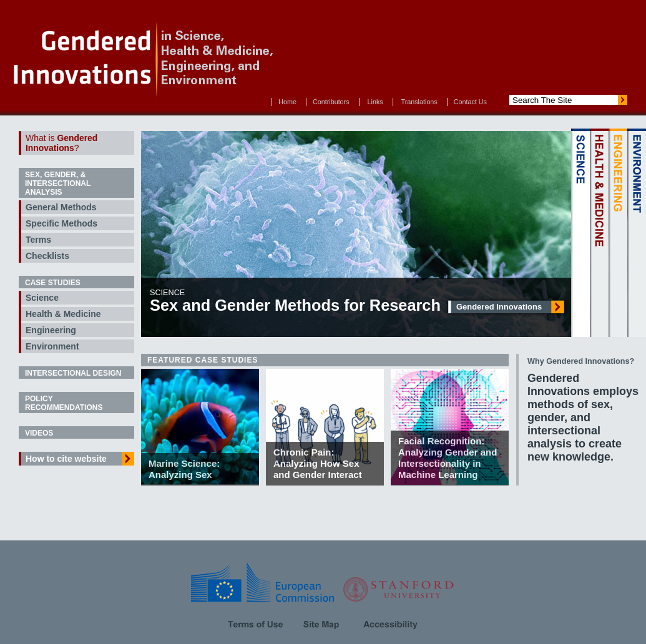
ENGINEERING (618, 233)
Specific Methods (61, 223)
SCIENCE (580, 233)
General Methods (61, 207)
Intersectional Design (73, 373)
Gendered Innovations (499, 307)
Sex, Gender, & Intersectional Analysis (58, 183)
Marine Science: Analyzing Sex (184, 469)
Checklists (47, 256)
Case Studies (53, 283)
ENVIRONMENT (637, 233)
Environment (52, 346)
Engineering (51, 330)
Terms (38, 240)
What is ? (61, 143)
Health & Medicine (63, 314)
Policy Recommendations (64, 403)
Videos (39, 433)
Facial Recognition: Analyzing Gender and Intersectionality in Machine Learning (448, 458)
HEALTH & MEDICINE (599, 233)
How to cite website (66, 459)
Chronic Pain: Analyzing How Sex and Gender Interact (318, 463)
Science (42, 298)
